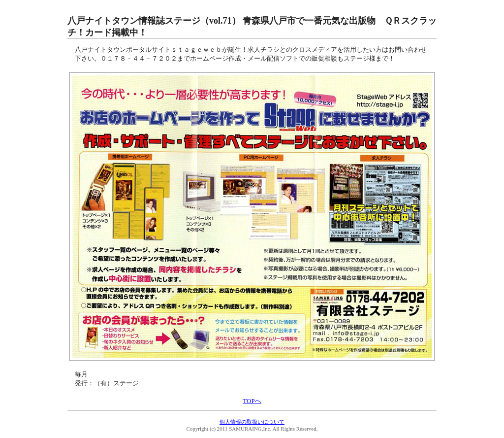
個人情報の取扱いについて (252, 422)
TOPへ (252, 401)
